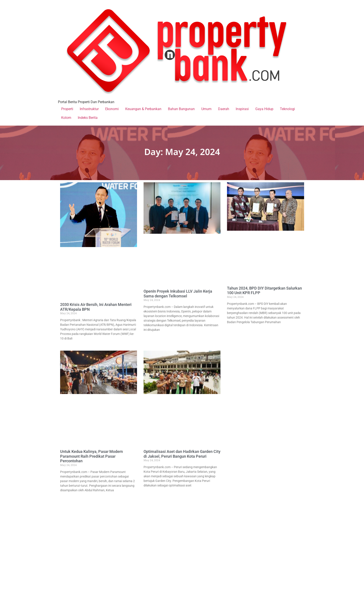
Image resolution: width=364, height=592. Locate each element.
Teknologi (287, 109)
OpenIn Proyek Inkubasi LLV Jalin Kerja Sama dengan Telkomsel (178, 294)
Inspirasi (242, 109)
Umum (206, 109)
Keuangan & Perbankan (143, 109)
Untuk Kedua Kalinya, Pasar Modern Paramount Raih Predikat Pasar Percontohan (91, 456)
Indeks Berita (88, 118)
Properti (67, 109)
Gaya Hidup (264, 109)
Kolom (66, 118)
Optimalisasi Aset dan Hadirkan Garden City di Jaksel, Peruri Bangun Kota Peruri (182, 454)
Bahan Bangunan (181, 109)
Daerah (224, 109)
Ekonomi (112, 109)
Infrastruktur (89, 109)
